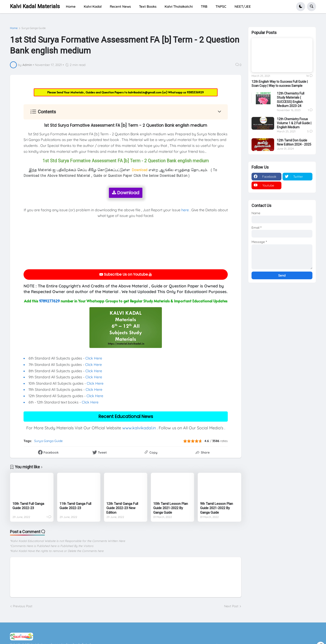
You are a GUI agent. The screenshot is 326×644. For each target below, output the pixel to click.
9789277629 (49, 301)
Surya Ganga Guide (34, 28)
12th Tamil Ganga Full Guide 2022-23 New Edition (122, 508)
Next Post (231, 606)
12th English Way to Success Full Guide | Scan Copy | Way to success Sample (280, 84)
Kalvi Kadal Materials (35, 6)
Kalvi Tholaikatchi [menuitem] (179, 6)
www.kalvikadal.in (139, 428)
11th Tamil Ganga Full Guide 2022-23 (75, 506)
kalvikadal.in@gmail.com (145, 92)
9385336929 (195, 92)
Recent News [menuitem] (120, 6)
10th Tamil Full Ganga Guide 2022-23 (28, 506)
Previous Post (23, 606)
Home (14, 28)
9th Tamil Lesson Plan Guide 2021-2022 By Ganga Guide (217, 508)
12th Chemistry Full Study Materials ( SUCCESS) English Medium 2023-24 (291, 100)
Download (126, 193)
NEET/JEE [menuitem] (243, 6)
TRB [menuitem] (204, 6)
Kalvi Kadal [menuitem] (93, 6)
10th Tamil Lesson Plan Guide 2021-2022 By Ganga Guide (171, 508)
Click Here (94, 358)
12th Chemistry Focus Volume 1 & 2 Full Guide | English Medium (294, 123)
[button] (301, 7)
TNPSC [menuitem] (221, 6)
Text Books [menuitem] (148, 6)
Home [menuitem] (71, 6)
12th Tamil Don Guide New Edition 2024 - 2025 (294, 142)
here (185, 210)
